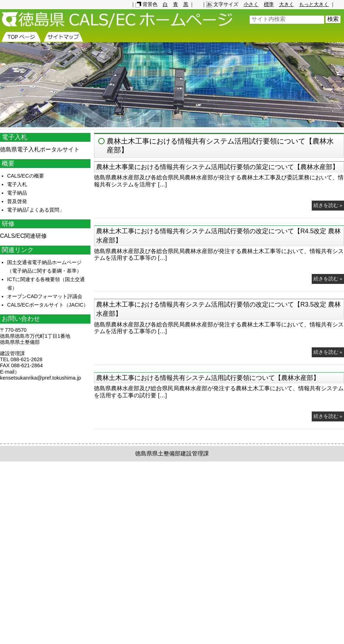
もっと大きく (314, 4)
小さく (251, 4)
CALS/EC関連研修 (23, 236)
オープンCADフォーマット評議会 (45, 296)
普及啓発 (17, 201)
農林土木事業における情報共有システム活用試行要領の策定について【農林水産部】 (217, 167)
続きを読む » (328, 205)
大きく (287, 4)
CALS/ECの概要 (26, 176)
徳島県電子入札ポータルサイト (40, 149)
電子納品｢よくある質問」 (36, 210)
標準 (269, 4)
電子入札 (17, 184)
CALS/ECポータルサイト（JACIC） (48, 305)
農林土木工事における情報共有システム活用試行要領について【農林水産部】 (208, 378)
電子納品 (17, 193)
